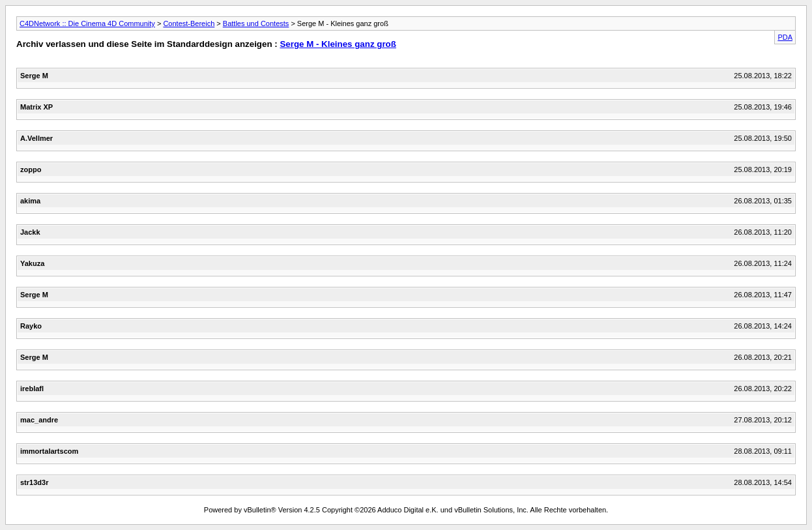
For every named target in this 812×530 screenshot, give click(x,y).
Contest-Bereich (189, 23)
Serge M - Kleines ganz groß (338, 44)
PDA (785, 37)
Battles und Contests (256, 23)
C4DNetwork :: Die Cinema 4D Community (87, 23)
